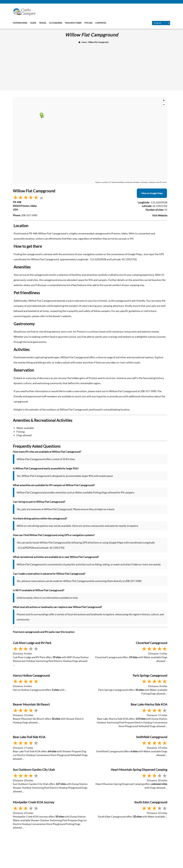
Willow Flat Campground (98, 42)
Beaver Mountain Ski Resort (31, 704)
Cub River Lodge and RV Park (32, 643)
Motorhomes (20, 23)
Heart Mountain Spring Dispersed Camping (139, 770)
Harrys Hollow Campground (31, 675)
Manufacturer (73, 23)
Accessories (56, 23)
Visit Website (160, 215)
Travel (43, 23)
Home (84, 42)
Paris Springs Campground (150, 675)
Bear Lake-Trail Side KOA (29, 737)
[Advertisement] (91, 66)
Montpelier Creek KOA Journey (34, 802)
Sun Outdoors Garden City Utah (34, 770)
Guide (33, 23)
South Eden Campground (151, 802)
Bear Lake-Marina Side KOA (149, 704)
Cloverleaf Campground (152, 643)
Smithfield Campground (152, 737)
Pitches (88, 23)
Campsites (101, 23)
